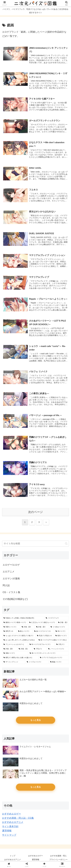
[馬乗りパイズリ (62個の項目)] (11, 627)
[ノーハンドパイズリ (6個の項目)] (58, 649)
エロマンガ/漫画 (11, 579)
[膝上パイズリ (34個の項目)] (25, 631)
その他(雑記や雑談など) (15, 599)
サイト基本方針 (10, 826)
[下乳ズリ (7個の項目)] (40, 649)
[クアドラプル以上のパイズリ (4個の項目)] (54, 658)
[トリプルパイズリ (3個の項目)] (37, 662)
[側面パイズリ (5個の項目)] (15, 653)
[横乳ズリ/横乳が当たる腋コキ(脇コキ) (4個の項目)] (20, 658)
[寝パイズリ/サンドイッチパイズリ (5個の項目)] (49, 653)
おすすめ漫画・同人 (58, 856)
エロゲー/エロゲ (11, 565)
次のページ (35, 512)
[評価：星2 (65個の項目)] (63, 623)
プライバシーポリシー (58, 860)
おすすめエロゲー (12, 814)
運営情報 (7, 831)
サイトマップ (9, 835)
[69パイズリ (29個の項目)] (62, 631)
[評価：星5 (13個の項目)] (10, 649)
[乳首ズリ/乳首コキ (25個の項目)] (45, 636)
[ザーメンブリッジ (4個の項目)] (14, 662)
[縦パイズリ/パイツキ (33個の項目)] (43, 631)
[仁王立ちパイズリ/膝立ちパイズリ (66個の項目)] (42, 623)
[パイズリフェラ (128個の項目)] (57, 618)
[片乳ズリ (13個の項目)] (62, 645)
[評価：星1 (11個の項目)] (25, 649)
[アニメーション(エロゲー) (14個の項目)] (15, 645)
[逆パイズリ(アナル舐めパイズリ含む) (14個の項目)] (53, 640)
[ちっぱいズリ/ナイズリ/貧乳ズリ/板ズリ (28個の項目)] (19, 636)
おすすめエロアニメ (13, 822)
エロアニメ (8, 572)
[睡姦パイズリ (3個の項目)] (59, 662)
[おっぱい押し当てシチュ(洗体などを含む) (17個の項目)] (20, 640)
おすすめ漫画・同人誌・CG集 (18, 818)
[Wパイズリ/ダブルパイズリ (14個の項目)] (42, 645)
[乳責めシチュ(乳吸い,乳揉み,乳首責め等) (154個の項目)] (23, 618)
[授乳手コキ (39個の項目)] (9, 631)
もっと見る (36, 720)
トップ (13, 856)
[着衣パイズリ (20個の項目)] (61, 636)
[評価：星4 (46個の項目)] (27, 627)
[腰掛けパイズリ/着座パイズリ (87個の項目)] (15, 623)
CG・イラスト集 (11, 592)
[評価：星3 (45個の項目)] (42, 627)
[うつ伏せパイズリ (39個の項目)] (59, 627)
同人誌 (6, 585)
